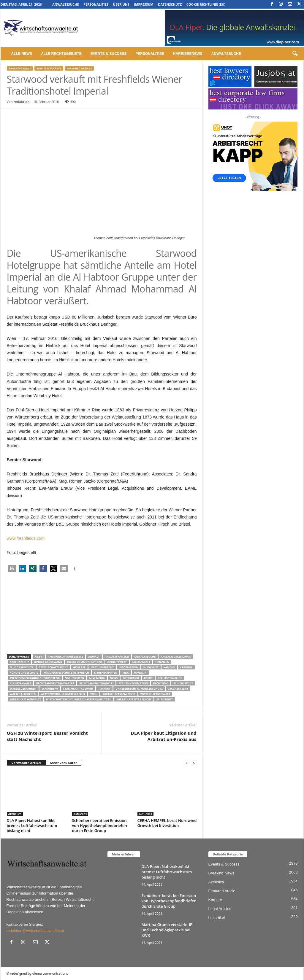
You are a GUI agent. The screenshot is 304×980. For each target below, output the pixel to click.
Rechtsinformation (133, 683)
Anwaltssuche (65, 4)
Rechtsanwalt (21, 683)
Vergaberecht (178, 689)
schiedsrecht (183, 683)
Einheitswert (117, 662)
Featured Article (79, 68)
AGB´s (39, 657)
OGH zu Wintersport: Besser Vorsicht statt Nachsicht (47, 736)
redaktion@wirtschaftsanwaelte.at (35, 931)
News (114, 678)
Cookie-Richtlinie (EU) (206, 4)
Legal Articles (220, 909)
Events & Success (109, 54)
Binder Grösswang (48, 662)
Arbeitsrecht (19, 662)
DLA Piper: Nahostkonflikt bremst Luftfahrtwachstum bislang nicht (32, 825)
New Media (97, 678)
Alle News (22, 54)
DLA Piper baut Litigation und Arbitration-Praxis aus (164, 736)
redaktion (21, 102)
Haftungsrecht (102, 667)
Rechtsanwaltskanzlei (96, 683)
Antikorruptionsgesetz (65, 657)
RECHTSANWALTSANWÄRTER (55, 683)
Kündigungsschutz (24, 673)
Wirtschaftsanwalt (155, 694)
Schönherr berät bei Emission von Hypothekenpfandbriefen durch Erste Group (100, 825)
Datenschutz (170, 4)
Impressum (144, 4)
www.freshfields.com (26, 538)
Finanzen (162, 662)
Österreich (131, 678)
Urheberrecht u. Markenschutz (139, 689)
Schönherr (50, 689)
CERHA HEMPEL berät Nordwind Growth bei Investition (167, 823)
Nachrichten (74, 678)
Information (129, 667)
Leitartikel (217, 918)
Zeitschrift (165, 699)
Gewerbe (79, 667)
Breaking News (20, 68)
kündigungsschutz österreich (66, 673)
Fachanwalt (141, 662)
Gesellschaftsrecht (53, 667)
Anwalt (94, 657)
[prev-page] (187, 763)
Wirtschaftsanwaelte (119, 694)
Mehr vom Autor (64, 763)
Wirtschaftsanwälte (26, 699)
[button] (295, 54)
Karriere (186, 667)
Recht (148, 678)
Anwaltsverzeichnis (176, 657)
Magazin (140, 673)
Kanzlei (169, 667)
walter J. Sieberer (23, 694)
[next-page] (194, 763)
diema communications (85, 662)
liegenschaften (106, 673)
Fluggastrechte (22, 667)
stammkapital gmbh (78, 689)
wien (94, 694)
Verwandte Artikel (26, 763)
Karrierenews (188, 54)
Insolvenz (151, 667)
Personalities (96, 4)
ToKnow (104, 689)
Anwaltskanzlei (117, 657)
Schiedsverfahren (23, 689)
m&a (125, 673)
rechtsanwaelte (170, 678)
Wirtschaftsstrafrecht (134, 699)
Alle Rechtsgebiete (61, 54)
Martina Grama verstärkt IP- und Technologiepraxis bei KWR (168, 930)
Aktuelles (15, 814)
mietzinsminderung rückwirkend (35, 678)
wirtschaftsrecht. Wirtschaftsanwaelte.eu (79, 699)
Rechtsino (161, 683)
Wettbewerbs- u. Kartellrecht (63, 694)
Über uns (121, 4)
